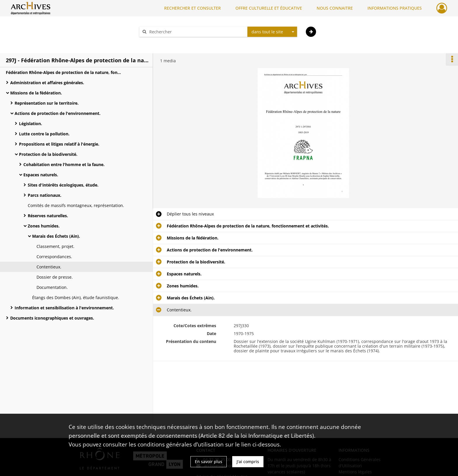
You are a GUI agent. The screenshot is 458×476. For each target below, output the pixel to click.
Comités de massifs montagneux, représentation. (76, 205)
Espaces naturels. (41, 175)
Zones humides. (44, 226)
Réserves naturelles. (48, 216)
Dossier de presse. (55, 277)
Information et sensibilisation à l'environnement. (64, 308)
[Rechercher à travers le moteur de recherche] (196, 32)
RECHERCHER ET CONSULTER (192, 8)
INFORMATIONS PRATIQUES (395, 8)
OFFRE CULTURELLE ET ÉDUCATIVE (269, 8)
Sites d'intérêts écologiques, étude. (63, 185)
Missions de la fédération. (36, 93)
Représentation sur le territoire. (47, 103)
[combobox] (272, 32)
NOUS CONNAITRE (335, 8)
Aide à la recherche (162, 42)
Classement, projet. (55, 246)
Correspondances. (54, 257)
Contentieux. (49, 267)
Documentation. (52, 287)
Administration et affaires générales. (47, 83)
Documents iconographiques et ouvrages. (52, 318)
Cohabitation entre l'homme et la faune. (64, 164)
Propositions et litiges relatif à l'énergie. (59, 144)
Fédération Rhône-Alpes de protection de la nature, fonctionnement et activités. (64, 72)
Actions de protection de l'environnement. (58, 113)
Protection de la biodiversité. (48, 154)
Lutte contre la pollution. (44, 134)
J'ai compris (248, 462)
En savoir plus (209, 462)
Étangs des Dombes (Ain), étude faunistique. (76, 297)
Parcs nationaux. (45, 195)
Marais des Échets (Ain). (56, 236)
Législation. (31, 124)
